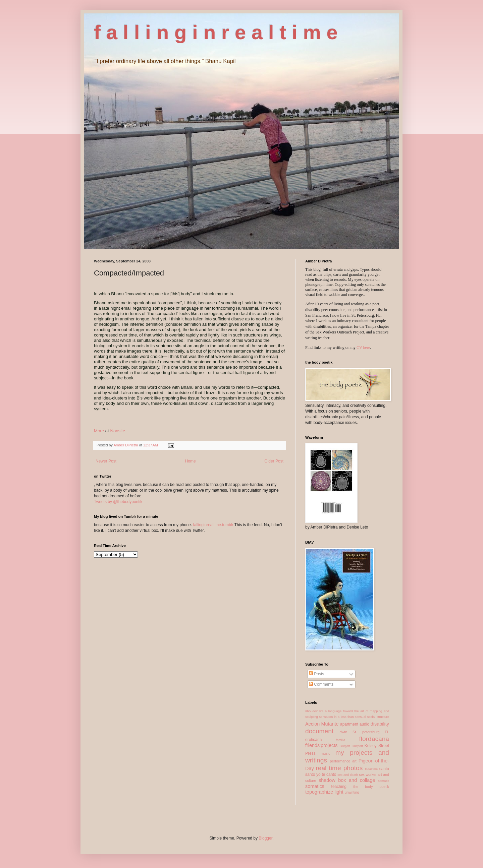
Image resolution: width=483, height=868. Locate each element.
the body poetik (371, 787)
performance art (343, 761)
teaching (339, 787)
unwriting (352, 792)
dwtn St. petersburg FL (364, 732)
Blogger (265, 838)
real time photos (339, 768)
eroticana (313, 740)
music (325, 753)
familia (340, 740)
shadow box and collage (347, 780)
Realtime (371, 769)
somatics (315, 786)
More (99, 431)
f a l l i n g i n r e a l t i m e (216, 32)
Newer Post (106, 461)
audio (364, 724)
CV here (363, 348)
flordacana (374, 739)
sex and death (348, 775)
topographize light (324, 792)
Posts (316, 674)
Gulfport (357, 746)
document (319, 731)
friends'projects (321, 745)
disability (380, 724)
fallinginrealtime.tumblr (213, 525)
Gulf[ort (345, 746)
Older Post (274, 461)
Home (191, 461)
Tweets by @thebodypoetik (118, 502)
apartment (349, 724)
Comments (321, 684)
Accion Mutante (322, 724)
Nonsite (118, 431)
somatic (384, 781)
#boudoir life (314, 711)
